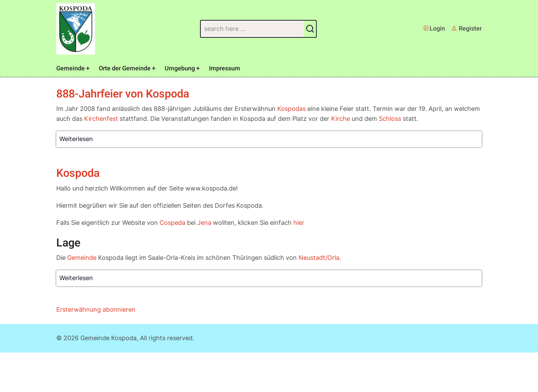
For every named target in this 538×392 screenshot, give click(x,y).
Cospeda (172, 223)
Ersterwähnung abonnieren (96, 309)
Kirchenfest (101, 119)
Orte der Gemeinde (125, 68)
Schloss (390, 119)
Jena (204, 223)
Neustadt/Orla (319, 258)
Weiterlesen (76, 139)
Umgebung (180, 68)
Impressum (225, 68)
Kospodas (291, 109)
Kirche (341, 119)
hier (299, 223)
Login (434, 29)
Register (466, 29)
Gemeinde (71, 68)
